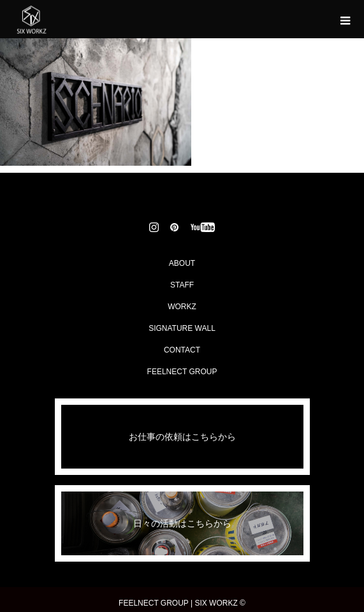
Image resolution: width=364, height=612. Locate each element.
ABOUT (182, 263)
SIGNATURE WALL (182, 328)
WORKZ (182, 307)
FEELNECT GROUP (182, 372)
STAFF (182, 285)
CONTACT (182, 350)
